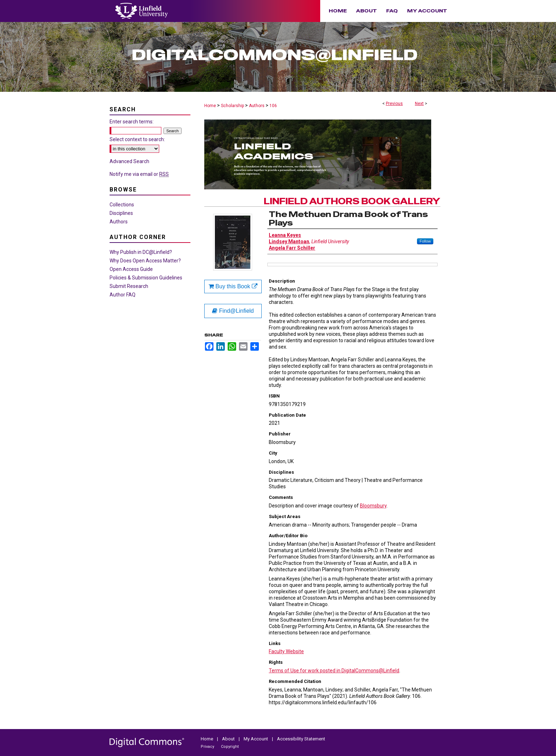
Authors (257, 106)
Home (210, 106)
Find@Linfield (233, 311)
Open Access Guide (131, 269)
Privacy (208, 747)
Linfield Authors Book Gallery (352, 201)
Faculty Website (286, 651)
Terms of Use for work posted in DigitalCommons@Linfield (334, 671)
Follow (425, 241)
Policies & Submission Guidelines (146, 278)
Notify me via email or (139, 174)
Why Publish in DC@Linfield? (141, 252)
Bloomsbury (373, 506)
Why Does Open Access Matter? (145, 261)
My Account (256, 739)
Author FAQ (123, 295)
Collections (122, 205)
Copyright (230, 747)
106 (273, 106)
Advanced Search (129, 161)
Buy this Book (233, 286)
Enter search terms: (132, 122)
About (229, 739)
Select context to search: (137, 139)
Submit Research (129, 286)
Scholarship (232, 106)
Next (419, 104)
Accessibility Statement (301, 739)
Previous (394, 104)
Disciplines (121, 213)
